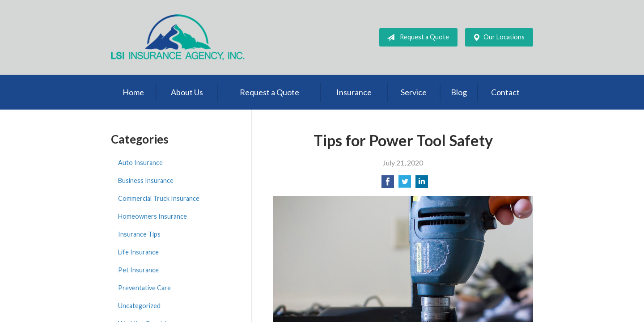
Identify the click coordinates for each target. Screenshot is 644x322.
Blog (459, 92)
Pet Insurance (138, 270)
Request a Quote (416, 38)
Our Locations (497, 38)
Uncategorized (139, 306)
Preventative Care (144, 288)
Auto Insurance (140, 163)
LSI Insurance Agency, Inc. (178, 37)
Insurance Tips (139, 234)
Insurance (354, 92)
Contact (505, 92)
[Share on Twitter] (405, 184)
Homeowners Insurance (153, 216)
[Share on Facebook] (388, 184)
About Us (187, 92)
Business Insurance (146, 180)
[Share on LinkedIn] (422, 184)
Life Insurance (138, 252)
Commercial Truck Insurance (159, 198)
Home (133, 92)
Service (414, 92)
